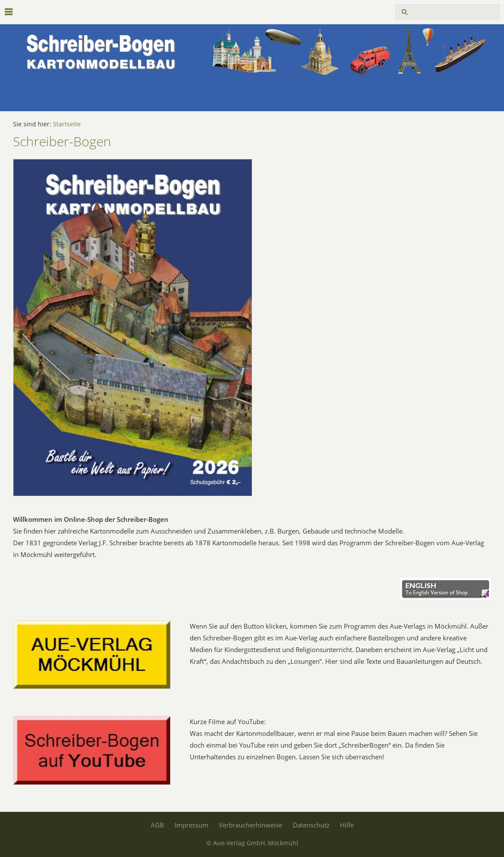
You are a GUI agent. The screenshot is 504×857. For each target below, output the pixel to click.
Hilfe (347, 825)
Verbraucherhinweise (250, 825)
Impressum (191, 825)
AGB (157, 825)
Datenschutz (311, 825)
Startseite (67, 124)
